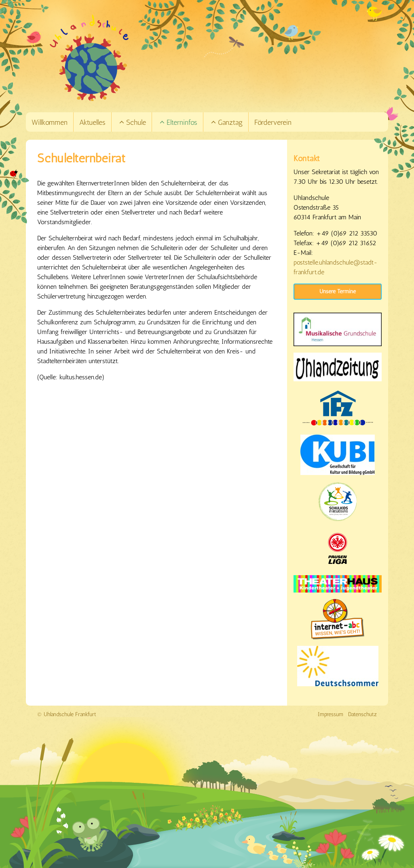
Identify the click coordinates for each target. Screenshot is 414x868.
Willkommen (50, 122)
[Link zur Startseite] (218, 58)
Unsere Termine (338, 291)
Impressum (331, 714)
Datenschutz (362, 714)
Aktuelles (92, 122)
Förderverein (273, 122)
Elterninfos (178, 122)
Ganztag (226, 122)
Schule (132, 122)
